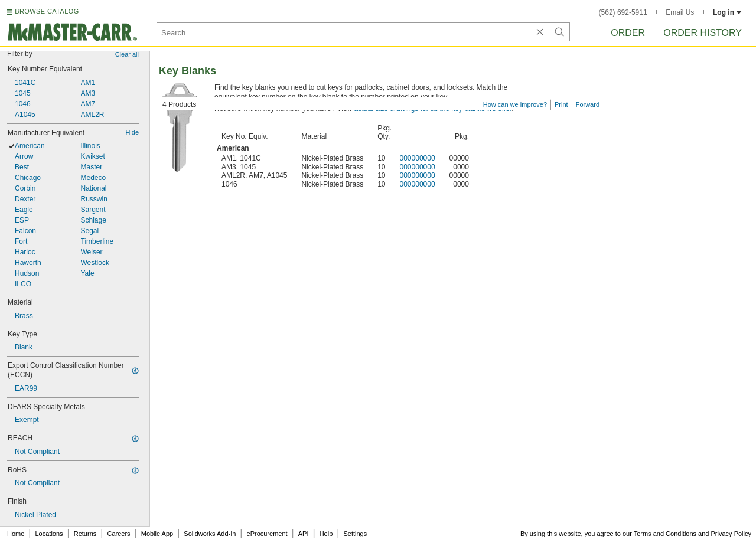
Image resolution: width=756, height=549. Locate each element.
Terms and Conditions (665, 534)
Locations (49, 534)
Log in (727, 12)
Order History (703, 33)
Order (628, 33)
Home (16, 534)
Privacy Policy (731, 534)
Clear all (127, 54)
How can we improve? (515, 104)
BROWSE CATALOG (47, 11)
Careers (118, 534)
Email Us (680, 12)
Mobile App (157, 534)
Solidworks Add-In (210, 534)
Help (326, 534)
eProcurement (267, 534)
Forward (588, 104)
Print (561, 104)
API (304, 534)
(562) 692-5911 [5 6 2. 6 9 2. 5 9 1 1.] (623, 12)
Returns (85, 534)
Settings (355, 534)
